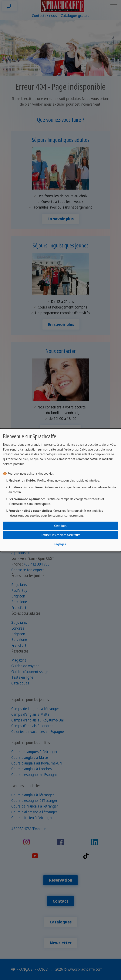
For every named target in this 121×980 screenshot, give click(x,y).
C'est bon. (61, 526)
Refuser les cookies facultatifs (60, 535)
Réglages (60, 544)
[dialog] (60, 490)
